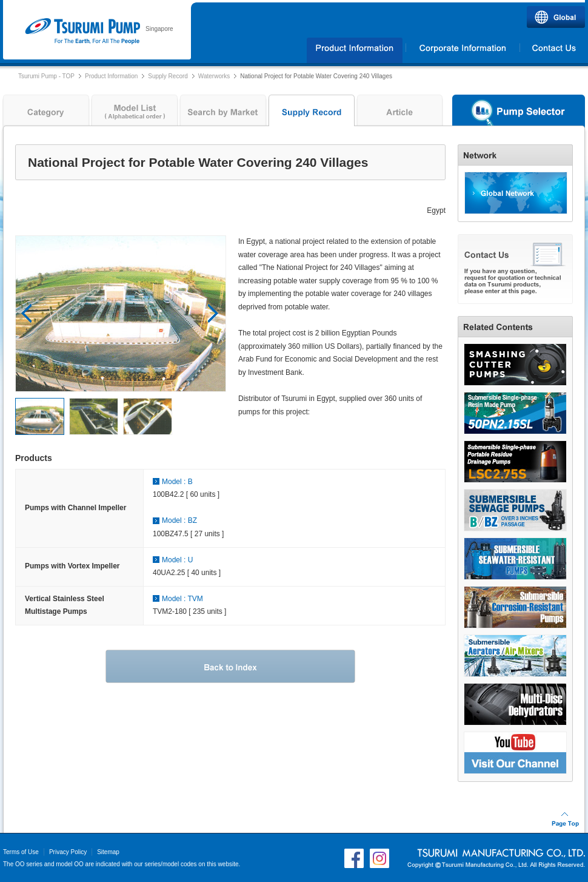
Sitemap (108, 852)
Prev (27, 314)
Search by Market (223, 113)
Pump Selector (519, 113)
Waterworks (214, 76)
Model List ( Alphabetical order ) (135, 113)
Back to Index (230, 666)
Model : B (177, 482)
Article (400, 113)
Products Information (355, 50)
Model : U (177, 560)
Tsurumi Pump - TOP (46, 76)
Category (45, 113)
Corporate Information (463, 50)
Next (213, 314)
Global (556, 17)
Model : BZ (179, 520)
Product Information (111, 76)
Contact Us (553, 50)
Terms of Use (21, 852)
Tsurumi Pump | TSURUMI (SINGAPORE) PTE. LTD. (82, 32)
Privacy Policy (68, 852)
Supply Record (168, 76)
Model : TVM (182, 599)
